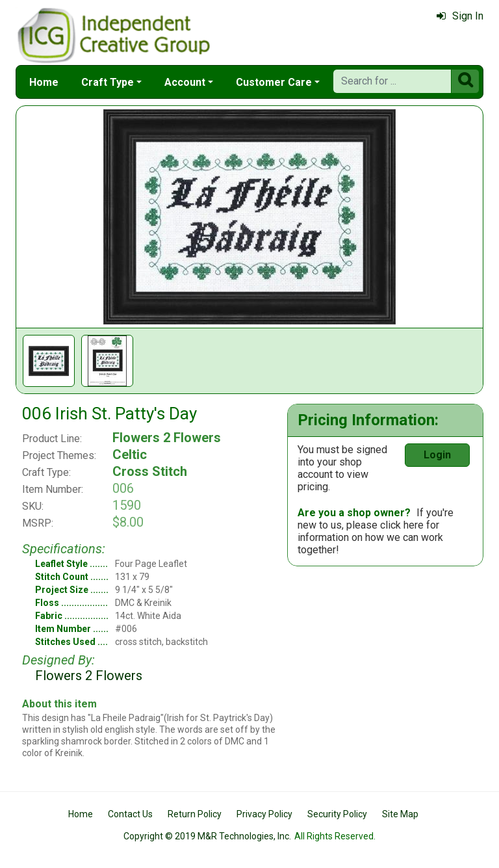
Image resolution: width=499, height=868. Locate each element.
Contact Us (130, 814)
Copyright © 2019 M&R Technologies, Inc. (207, 836)
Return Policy (195, 814)
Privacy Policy (264, 814)
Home (44, 82)
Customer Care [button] (274, 82)
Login (437, 455)
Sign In (460, 16)
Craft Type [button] (108, 82)
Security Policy (337, 814)
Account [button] (185, 82)
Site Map (400, 814)
